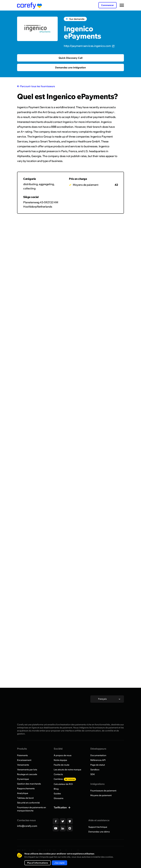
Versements (23, 765)
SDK (93, 774)
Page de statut (98, 765)
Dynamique (23, 779)
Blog (56, 789)
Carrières (65, 779)
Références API (98, 760)
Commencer (108, 5)
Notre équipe (60, 760)
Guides (57, 794)
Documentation (98, 755)
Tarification (61, 807)
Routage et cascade (27, 774)
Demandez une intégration (70, 67)
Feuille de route (61, 765)
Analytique (23, 793)
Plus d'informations (38, 863)
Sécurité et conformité (28, 803)
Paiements (22, 755)
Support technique (98, 827)
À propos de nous (63, 755)
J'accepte (60, 863)
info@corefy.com (27, 826)
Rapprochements (26, 788)
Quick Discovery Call (70, 58)
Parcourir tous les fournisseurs (38, 86)
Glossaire (59, 798)
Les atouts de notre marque (67, 770)
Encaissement (24, 760)
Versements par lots (27, 770)
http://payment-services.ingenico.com (89, 46)
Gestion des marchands (29, 784)
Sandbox (95, 770)
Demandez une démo (99, 832)
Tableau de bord (25, 798)
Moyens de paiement (101, 795)
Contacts (58, 774)
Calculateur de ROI (63, 784)
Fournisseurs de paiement (103, 791)
